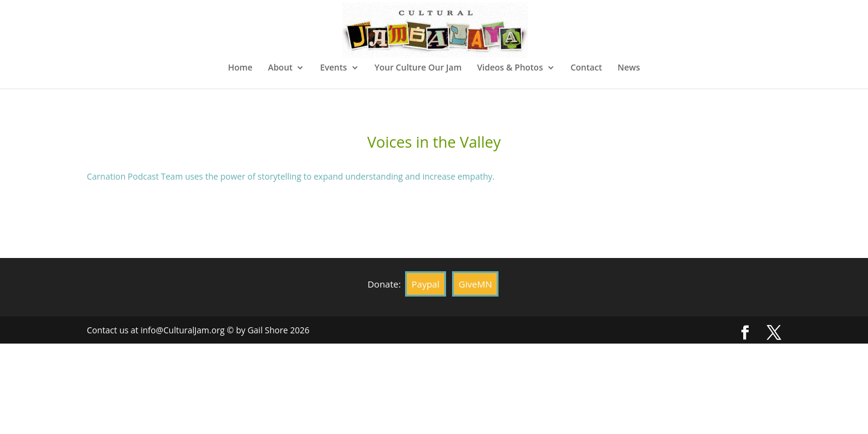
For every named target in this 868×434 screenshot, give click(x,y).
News (628, 68)
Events (334, 68)
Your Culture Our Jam (418, 68)
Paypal (426, 284)
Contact (586, 68)
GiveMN (475, 284)
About (280, 68)
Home (240, 68)
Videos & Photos (510, 68)
